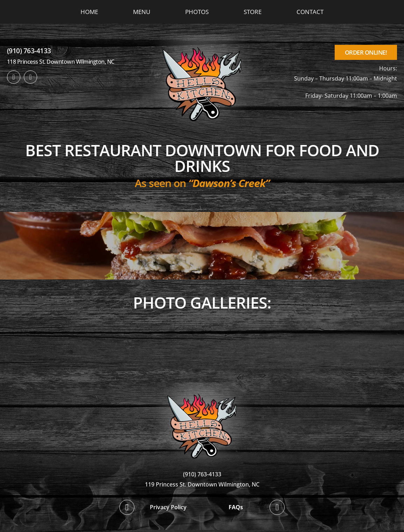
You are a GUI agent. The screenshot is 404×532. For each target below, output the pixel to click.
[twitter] (30, 77)
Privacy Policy (168, 507)
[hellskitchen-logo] (202, 385)
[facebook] (14, 77)
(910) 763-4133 (29, 51)
